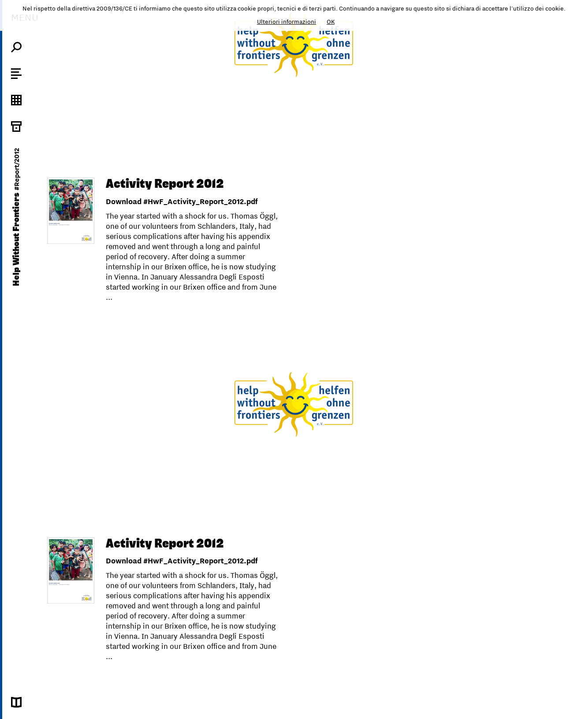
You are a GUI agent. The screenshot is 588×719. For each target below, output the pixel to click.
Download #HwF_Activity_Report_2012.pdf (182, 201)
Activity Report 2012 (165, 184)
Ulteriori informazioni (287, 22)
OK (331, 22)
